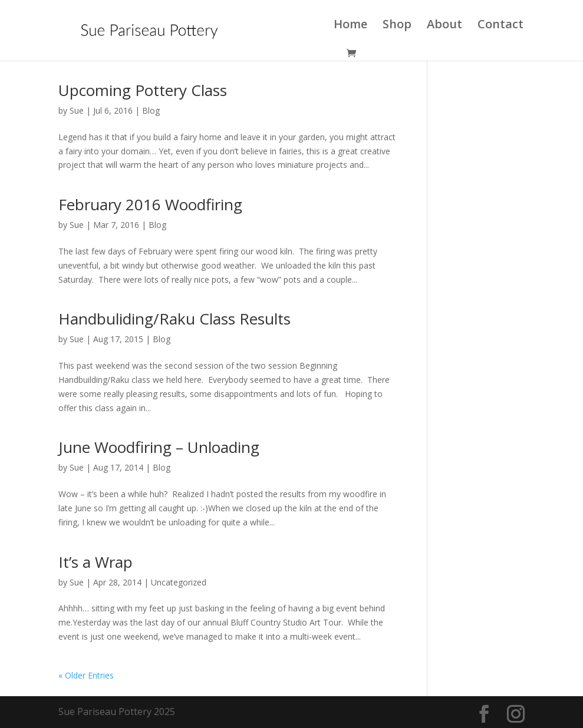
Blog (151, 110)
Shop (397, 26)
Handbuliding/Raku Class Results (174, 319)
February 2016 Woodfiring (150, 204)
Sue (77, 110)
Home (350, 26)
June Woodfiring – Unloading (159, 447)
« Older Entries (86, 675)
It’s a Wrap (95, 562)
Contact (500, 26)
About (444, 26)
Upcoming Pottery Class (143, 90)
